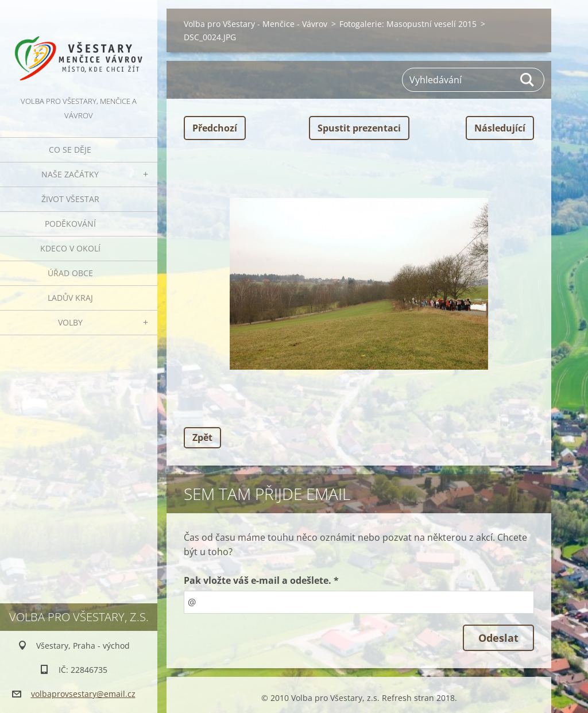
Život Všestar (70, 199)
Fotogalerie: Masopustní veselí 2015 (408, 24)
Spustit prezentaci (359, 128)
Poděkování (70, 224)
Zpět (202, 437)
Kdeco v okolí (70, 248)
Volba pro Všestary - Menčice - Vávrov (256, 24)
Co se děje (70, 150)
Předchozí (215, 128)
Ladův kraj (70, 298)
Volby (70, 322)
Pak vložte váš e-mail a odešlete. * (261, 580)
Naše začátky (70, 174)
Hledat (528, 80)
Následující (500, 128)
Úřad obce (70, 273)
